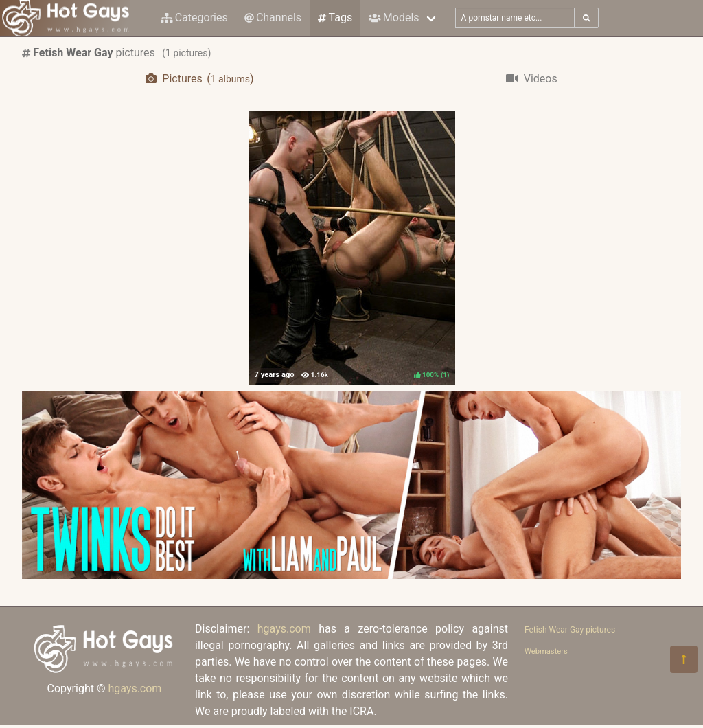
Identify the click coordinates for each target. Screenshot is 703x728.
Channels (273, 18)
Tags (335, 18)
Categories (194, 18)
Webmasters (546, 651)
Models (394, 18)
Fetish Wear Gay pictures (570, 630)
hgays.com (135, 689)
